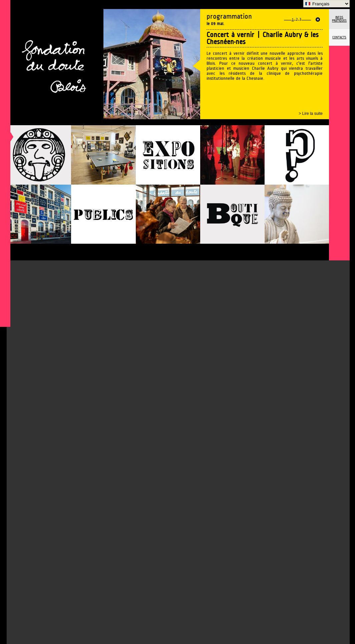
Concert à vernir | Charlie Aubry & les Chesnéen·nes (263, 38)
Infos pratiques (339, 19)
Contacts (339, 37)
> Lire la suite (311, 114)
